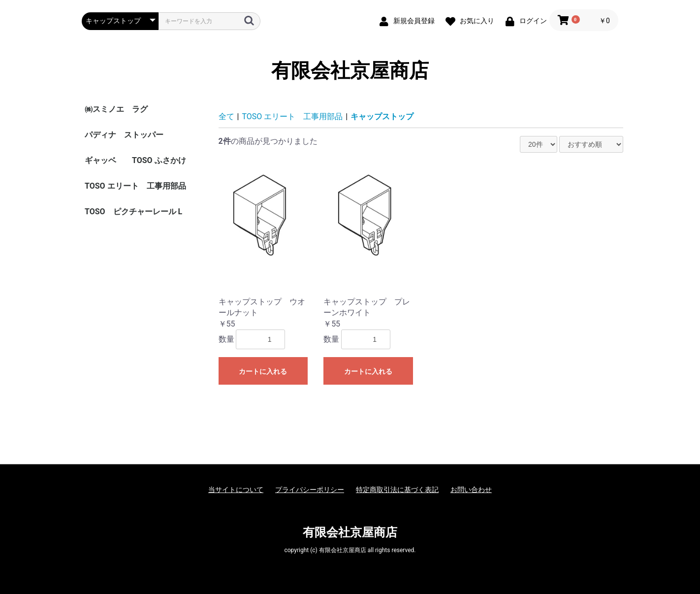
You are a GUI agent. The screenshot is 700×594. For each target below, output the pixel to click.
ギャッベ (100, 160)
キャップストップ (382, 116)
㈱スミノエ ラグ (116, 109)
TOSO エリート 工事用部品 (135, 186)
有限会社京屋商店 (350, 71)
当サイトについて (236, 490)
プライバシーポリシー (310, 490)
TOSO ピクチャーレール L (133, 212)
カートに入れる (263, 371)
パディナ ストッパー (124, 135)
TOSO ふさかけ (159, 160)
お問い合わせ (471, 490)
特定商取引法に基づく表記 (397, 490)
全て (226, 116)
